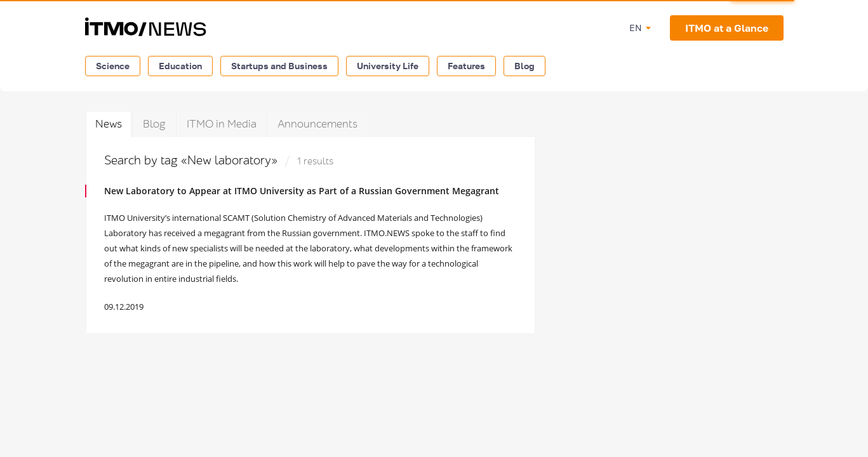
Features (466, 66)
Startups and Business (279, 66)
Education (180, 66)
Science (113, 66)
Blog (524, 66)
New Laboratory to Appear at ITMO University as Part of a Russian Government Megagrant (302, 191)
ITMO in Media (222, 124)
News (109, 124)
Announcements (317, 124)
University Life (388, 66)
